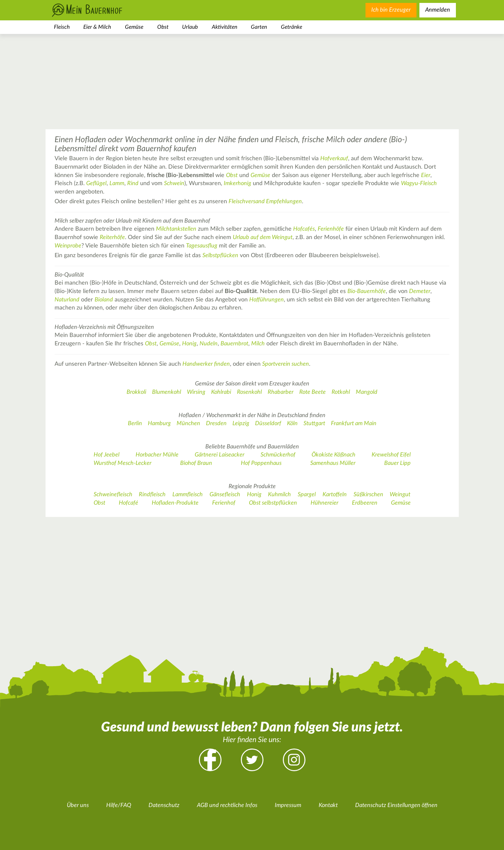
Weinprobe (68, 246)
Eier (426, 175)
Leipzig (241, 424)
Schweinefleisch (113, 495)
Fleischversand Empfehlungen (265, 202)
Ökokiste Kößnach (334, 455)
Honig (189, 344)
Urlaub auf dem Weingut (263, 237)
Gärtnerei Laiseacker (220, 455)
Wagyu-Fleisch (419, 184)
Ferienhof (224, 503)
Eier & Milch (97, 27)
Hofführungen (267, 300)
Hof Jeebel (107, 455)
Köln (292, 424)
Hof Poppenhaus (261, 463)
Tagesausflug (202, 246)
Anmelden (438, 10)
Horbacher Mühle (157, 455)
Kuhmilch (279, 495)
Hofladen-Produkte (175, 503)
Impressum (288, 805)
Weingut (400, 495)
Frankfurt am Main (354, 424)
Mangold (367, 392)
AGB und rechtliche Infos (227, 805)
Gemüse (134, 27)
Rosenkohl (249, 392)
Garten (259, 27)
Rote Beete (313, 392)
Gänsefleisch (225, 495)
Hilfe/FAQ (119, 805)
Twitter (252, 760)
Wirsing (196, 392)
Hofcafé (129, 503)
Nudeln (209, 344)
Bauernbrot (234, 344)
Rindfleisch (152, 495)
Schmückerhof (278, 455)
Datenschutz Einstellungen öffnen (396, 805)
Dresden (216, 424)
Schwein (174, 184)
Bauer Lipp (397, 463)
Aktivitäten (225, 27)
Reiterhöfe (112, 237)
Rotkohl (341, 392)
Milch (258, 344)
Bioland (104, 300)
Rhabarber (281, 392)
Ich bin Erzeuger (391, 10)
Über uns (78, 805)
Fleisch (62, 27)
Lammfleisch (188, 495)
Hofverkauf (334, 159)
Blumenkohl (167, 392)
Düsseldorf (268, 424)
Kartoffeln (335, 495)
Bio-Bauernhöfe (367, 291)
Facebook (210, 760)
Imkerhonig (237, 184)
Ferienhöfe (331, 229)
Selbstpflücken (220, 256)
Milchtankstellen (176, 229)
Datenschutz (164, 805)
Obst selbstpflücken (273, 503)
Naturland (67, 300)
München (188, 424)
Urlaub (190, 27)
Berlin (135, 424)
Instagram (294, 760)
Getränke (292, 27)
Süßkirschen (368, 495)
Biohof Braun (196, 463)
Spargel (307, 495)
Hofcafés (304, 229)
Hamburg (159, 424)
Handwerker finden (206, 364)
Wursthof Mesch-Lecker (123, 463)
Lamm (117, 184)
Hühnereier (324, 503)
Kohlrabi (221, 392)
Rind (133, 184)
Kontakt (328, 805)
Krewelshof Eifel (391, 455)
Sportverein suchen (286, 364)
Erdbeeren (365, 503)
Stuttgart (314, 424)
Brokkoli (136, 392)
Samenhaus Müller (333, 463)
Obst (163, 27)
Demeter (420, 291)
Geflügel (96, 184)
